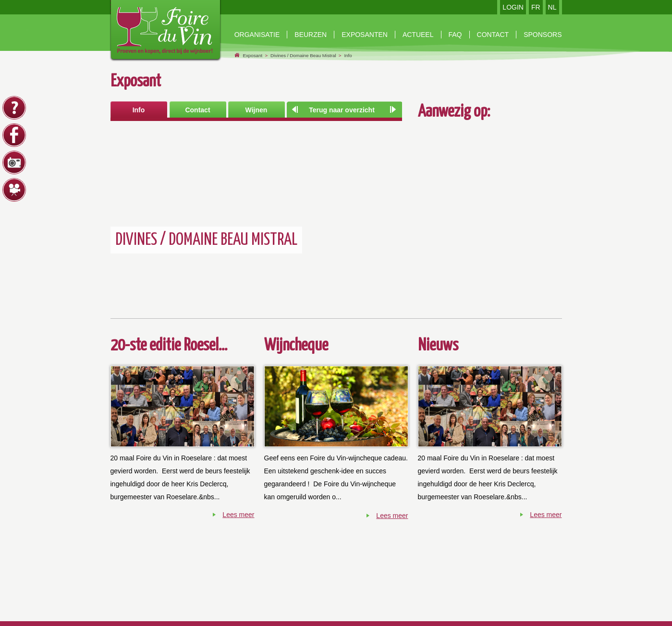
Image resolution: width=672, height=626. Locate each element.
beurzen (311, 35)
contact (493, 35)
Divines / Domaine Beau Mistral (303, 55)
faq (455, 35)
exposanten (365, 35)
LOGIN (513, 7)
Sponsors (543, 35)
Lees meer (238, 515)
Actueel (418, 35)
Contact (197, 110)
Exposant (252, 55)
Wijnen (257, 110)
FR (536, 7)
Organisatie (257, 35)
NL (552, 7)
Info (348, 55)
